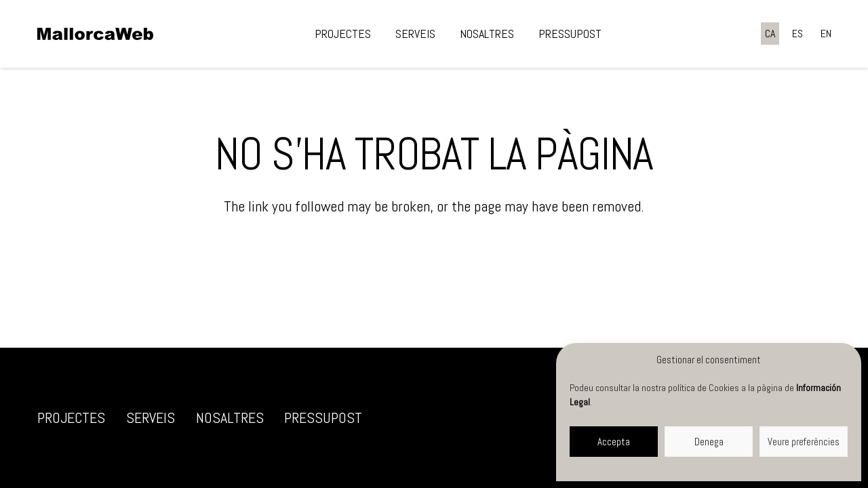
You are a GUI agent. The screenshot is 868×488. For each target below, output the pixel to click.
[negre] (95, 34)
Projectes (71, 418)
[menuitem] (770, 34)
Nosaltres (230, 418)
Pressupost (323, 418)
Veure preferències (804, 442)
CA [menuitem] (770, 34)
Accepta (614, 442)
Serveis (151, 418)
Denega (709, 442)
